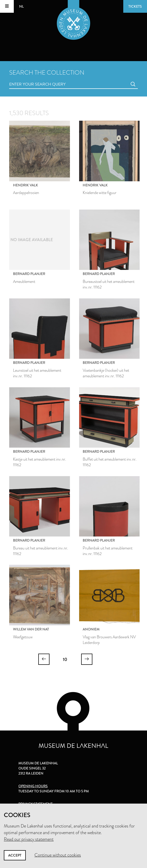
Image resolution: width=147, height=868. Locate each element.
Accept (15, 855)
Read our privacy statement (29, 839)
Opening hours (33, 786)
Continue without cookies (58, 855)
